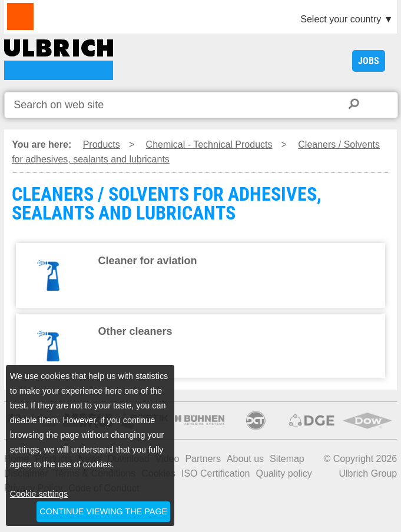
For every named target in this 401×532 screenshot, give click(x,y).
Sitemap (287, 459)
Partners (203, 459)
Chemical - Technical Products (209, 144)
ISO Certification (216, 473)
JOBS (369, 61)
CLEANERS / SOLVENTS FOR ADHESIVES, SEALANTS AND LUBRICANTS (59, 60)
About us (245, 459)
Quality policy (284, 473)
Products (102, 144)
